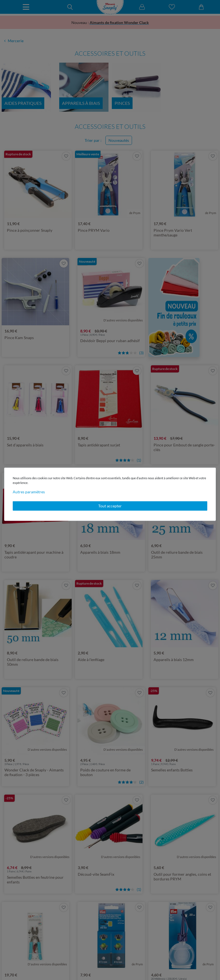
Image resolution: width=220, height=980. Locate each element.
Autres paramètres (29, 492)
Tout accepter (110, 506)
